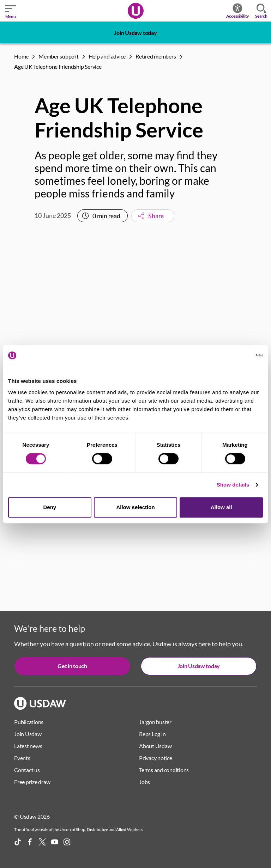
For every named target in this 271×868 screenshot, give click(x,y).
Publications (29, 722)
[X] (42, 842)
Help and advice (107, 56)
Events (22, 758)
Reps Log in (152, 734)
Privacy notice (156, 758)
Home (21, 56)
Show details (233, 485)
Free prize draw (32, 782)
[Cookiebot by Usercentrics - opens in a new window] (232, 355)
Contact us (27, 770)
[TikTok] (18, 842)
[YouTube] (55, 842)
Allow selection (135, 507)
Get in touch (72, 666)
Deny (50, 507)
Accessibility (238, 11)
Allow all (221, 507)
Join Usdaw (28, 734)
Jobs (144, 782)
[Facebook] (30, 842)
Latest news (28, 746)
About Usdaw (155, 746)
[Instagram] (67, 842)
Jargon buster (155, 722)
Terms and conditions (164, 770)
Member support (59, 56)
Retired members (156, 56)
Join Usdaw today (135, 33)
